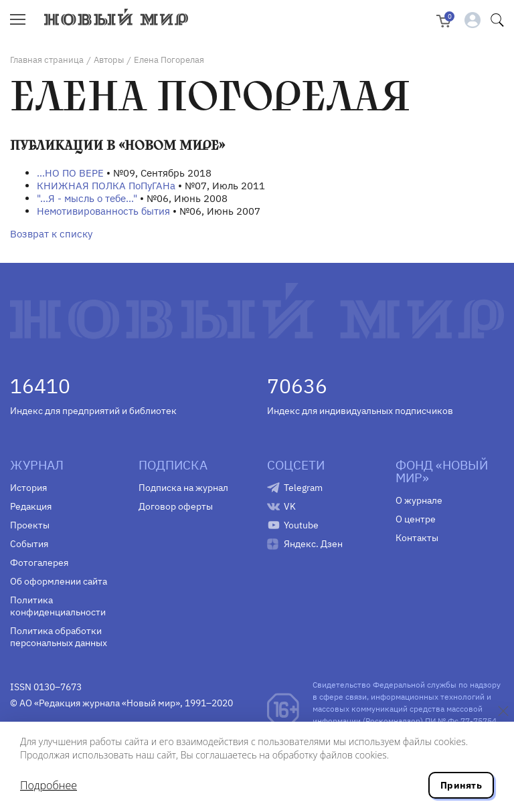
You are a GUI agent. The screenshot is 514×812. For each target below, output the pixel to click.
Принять (461, 785)
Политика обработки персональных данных (59, 637)
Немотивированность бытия (103, 211)
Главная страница (47, 60)
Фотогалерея (39, 563)
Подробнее (49, 785)
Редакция (31, 506)
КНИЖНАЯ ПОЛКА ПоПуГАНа (106, 186)
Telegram (303, 488)
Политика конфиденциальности (58, 606)
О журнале (419, 500)
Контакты (417, 538)
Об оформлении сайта (59, 581)
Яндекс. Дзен (313, 544)
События (29, 544)
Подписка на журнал (183, 488)
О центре (416, 519)
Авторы (109, 60)
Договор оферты (176, 506)
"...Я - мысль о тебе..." (87, 198)
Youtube (301, 525)
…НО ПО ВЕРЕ (70, 173)
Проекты (30, 525)
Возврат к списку (51, 234)
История (28, 488)
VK (290, 506)
